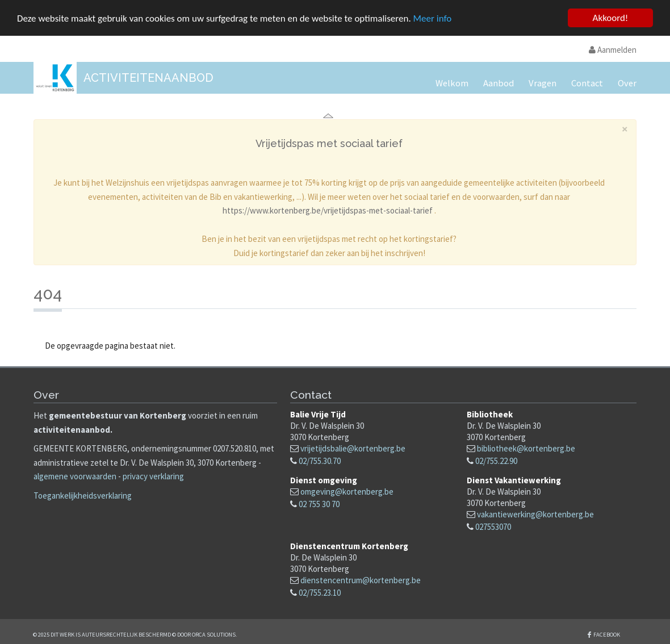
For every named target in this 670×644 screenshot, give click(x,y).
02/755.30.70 (320, 461)
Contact (587, 83)
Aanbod (499, 83)
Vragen (543, 83)
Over (627, 83)
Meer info (433, 18)
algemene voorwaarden (75, 476)
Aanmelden (613, 50)
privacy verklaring (153, 476)
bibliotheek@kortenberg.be (526, 448)
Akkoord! (611, 18)
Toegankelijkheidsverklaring (83, 495)
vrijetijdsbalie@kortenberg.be (353, 448)
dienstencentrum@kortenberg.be (361, 580)
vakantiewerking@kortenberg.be (535, 514)
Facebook (607, 635)
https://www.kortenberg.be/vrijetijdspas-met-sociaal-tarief (328, 210)
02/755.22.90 (496, 461)
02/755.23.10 (320, 593)
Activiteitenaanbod (148, 78)
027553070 (493, 527)
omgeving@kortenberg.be (347, 492)
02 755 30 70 (319, 504)
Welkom (452, 83)
